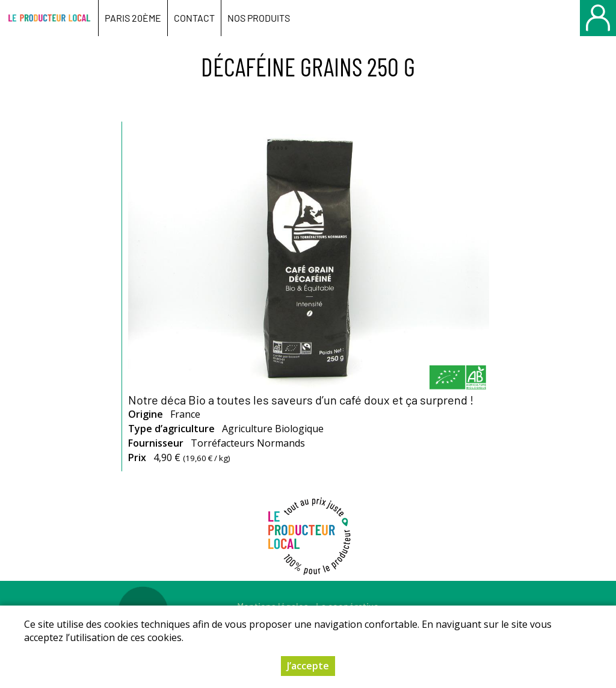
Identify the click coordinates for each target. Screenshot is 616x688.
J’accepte (308, 666)
